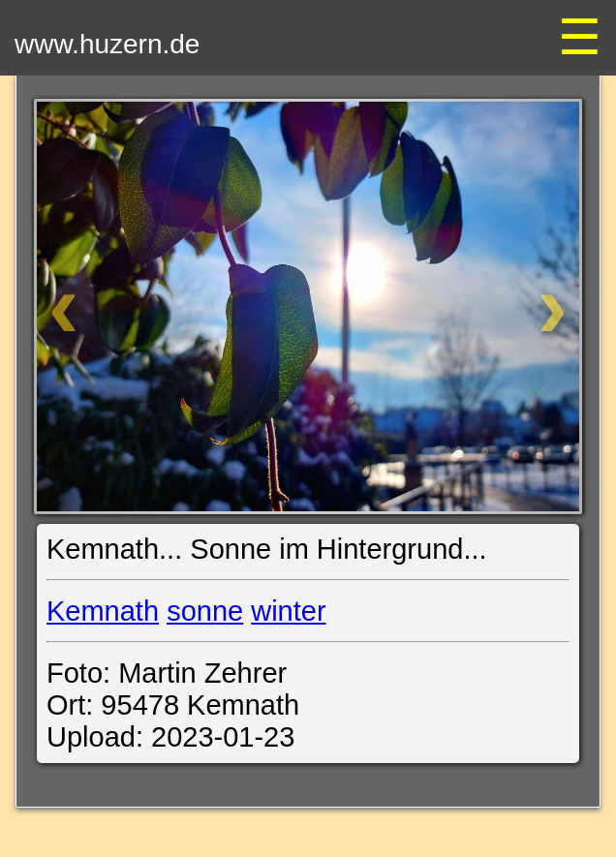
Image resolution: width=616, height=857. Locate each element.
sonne (205, 611)
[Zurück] (114, 306)
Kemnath (103, 611)
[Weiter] (502, 306)
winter (288, 611)
